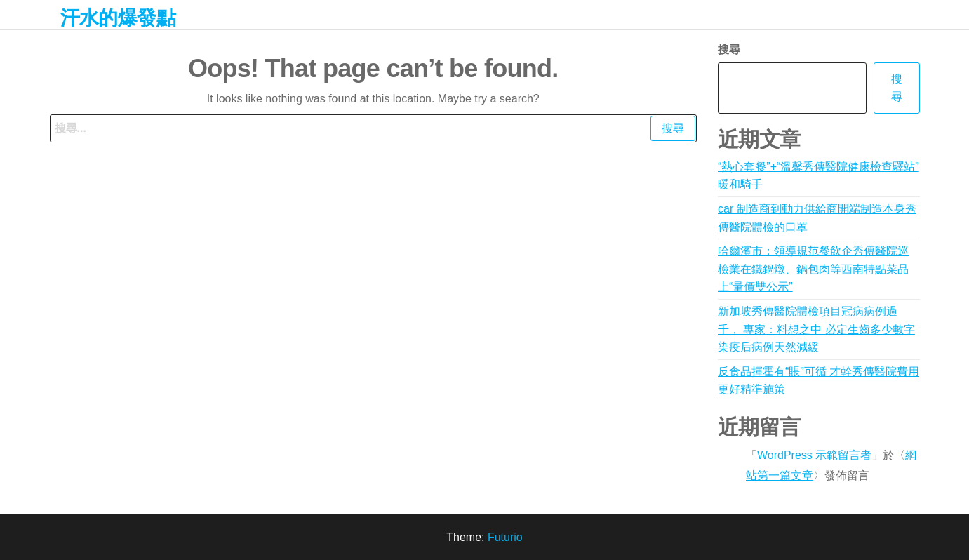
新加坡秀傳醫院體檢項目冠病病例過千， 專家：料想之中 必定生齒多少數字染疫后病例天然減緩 (816, 329)
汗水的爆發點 (118, 18)
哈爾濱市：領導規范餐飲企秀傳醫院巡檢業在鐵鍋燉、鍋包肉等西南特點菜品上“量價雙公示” (813, 269)
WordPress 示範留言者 (814, 455)
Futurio (505, 537)
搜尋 (729, 49)
